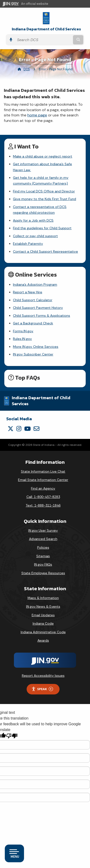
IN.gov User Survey (43, 530)
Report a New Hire (28, 292)
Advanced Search (43, 539)
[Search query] (43, 40)
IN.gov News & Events (43, 606)
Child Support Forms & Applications (42, 316)
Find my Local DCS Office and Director (44, 191)
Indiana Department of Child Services (46, 29)
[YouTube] (27, 429)
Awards (43, 640)
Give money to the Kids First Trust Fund (45, 199)
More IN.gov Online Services (36, 347)
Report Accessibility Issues (43, 676)
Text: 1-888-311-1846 (43, 505)
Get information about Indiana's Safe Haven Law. (42, 167)
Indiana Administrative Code (43, 632)
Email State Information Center (43, 480)
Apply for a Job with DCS (33, 220)
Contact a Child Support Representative (45, 251)
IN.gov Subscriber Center (33, 354)
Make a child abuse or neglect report (43, 156)
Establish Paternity (28, 244)
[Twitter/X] (11, 429)
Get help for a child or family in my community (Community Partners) (41, 180)
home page (37, 115)
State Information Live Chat (43, 471)
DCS (27, 69)
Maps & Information (43, 598)
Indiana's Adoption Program (35, 284)
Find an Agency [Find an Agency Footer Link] (43, 488)
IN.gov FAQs (43, 564)
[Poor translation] (12, 736)
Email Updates (43, 615)
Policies (43, 547)
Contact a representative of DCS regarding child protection (40, 210)
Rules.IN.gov (22, 339)
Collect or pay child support (35, 236)
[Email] (36, 429)
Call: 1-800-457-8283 (43, 497)
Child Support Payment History (38, 308)
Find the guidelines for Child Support (42, 228)
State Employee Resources (43, 573)
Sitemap (43, 556)
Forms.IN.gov (23, 331)
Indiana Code (43, 623)
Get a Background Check (33, 323)
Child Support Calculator (33, 300)
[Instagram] (19, 429)
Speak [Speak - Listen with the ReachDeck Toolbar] (42, 689)
